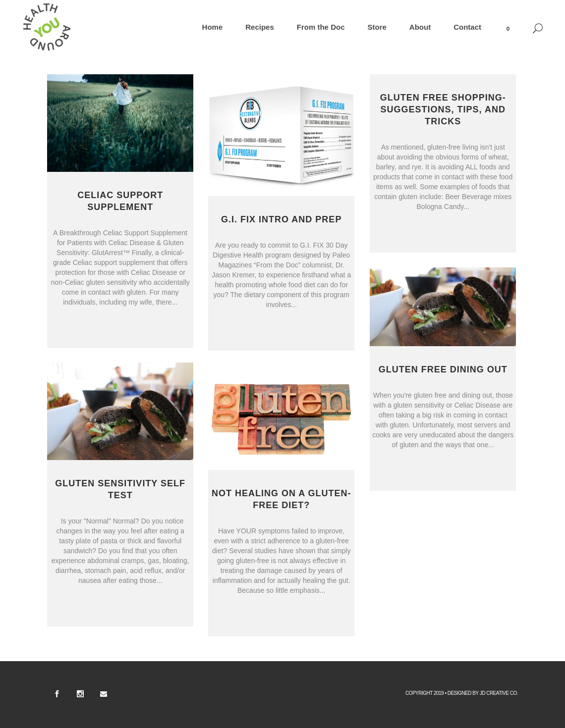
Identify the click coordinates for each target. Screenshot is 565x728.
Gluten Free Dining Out (443, 369)
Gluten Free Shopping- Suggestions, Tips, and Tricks (443, 109)
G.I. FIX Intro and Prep (281, 219)
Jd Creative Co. (499, 693)
